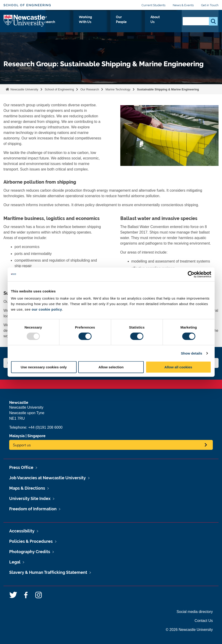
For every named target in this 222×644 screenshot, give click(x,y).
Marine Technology (118, 89)
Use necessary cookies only (44, 367)
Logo (25, 24)
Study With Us (60, 25)
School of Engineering (27, 5)
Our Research (88, 25)
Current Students (153, 5)
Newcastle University (24, 89)
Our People (146, 25)
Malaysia (17, 436)
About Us (168, 25)
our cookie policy (47, 309)
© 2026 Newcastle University (189, 630)
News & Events (183, 5)
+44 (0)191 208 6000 (45, 427)
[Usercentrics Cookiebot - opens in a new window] (191, 274)
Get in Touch (210, 5)
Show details (192, 353)
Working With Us (117, 25)
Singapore (36, 436)
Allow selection (111, 367)
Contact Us (204, 621)
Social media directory (195, 612)
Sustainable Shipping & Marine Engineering (168, 89)
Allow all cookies (178, 367)
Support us (22, 445)
